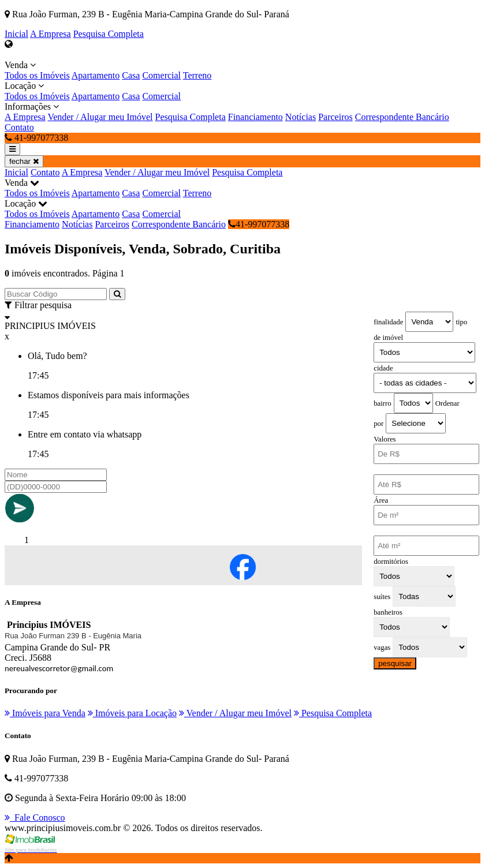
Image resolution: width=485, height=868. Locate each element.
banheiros (388, 612)
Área (381, 500)
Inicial (16, 34)
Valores (385, 439)
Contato (19, 127)
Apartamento (96, 75)
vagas (382, 648)
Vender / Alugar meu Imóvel (100, 117)
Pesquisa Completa (109, 34)
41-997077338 (259, 224)
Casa (131, 75)
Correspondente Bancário (402, 117)
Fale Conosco (35, 818)
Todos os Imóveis (37, 75)
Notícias (301, 117)
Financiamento (255, 117)
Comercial (161, 75)
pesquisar (395, 663)
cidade (383, 368)
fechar (24, 161)
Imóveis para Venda (45, 713)
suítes (382, 597)
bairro (383, 403)
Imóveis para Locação (132, 713)
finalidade (388, 322)
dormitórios (391, 562)
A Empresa (51, 34)
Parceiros (335, 117)
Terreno (197, 75)
